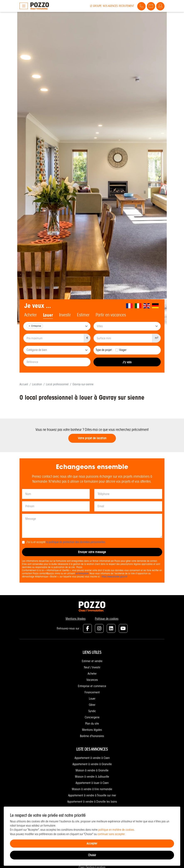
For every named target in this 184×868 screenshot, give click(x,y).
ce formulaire (82, 573)
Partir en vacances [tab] (111, 315)
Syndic (92, 711)
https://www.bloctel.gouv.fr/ (114, 576)
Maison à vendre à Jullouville (92, 777)
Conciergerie (92, 717)
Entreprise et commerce (92, 686)
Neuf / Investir (92, 667)
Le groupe (96, 6)
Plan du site (92, 724)
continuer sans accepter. (111, 834)
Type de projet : (104, 350)
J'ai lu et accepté (66, 542)
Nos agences (110, 6)
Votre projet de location (92, 438)
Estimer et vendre (92, 661)
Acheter (92, 674)
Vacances (92, 680)
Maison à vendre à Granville (92, 770)
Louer (92, 699)
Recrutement (126, 6)
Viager (123, 350)
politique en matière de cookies (116, 830)
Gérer (92, 705)
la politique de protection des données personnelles (76, 542)
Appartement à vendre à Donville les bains (92, 802)
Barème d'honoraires (92, 736)
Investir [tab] (65, 315)
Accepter (92, 843)
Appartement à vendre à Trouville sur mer (92, 795)
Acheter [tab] (31, 315)
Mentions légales (76, 619)
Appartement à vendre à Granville (92, 764)
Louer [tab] (48, 315)
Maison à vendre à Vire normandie (92, 789)
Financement (92, 692)
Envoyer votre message (92, 552)
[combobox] (57, 326)
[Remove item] (29, 326)
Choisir (92, 855)
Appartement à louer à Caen (92, 783)
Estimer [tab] (83, 315)
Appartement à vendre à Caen (92, 758)
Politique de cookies (107, 619)
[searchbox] (57, 350)
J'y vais (127, 362)
